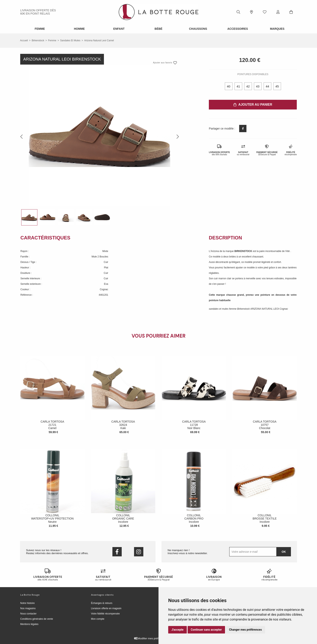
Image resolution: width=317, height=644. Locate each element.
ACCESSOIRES (238, 29)
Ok (284, 552)
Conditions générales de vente (37, 619)
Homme (79, 29)
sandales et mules (70, 40)
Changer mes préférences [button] (245, 630)
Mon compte (98, 619)
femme (52, 40)
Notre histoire (27, 603)
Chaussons (198, 29)
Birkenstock (38, 40)
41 (238, 86)
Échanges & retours (102, 603)
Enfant (119, 29)
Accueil (24, 40)
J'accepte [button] (178, 630)
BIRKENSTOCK (244, 251)
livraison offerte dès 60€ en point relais (38, 12)
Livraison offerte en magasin (106, 608)
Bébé (159, 29)
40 (229, 86)
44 (267, 86)
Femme (40, 29)
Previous (23, 136)
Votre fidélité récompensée (105, 614)
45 (277, 86)
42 (248, 86)
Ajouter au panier (253, 105)
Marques (277, 29)
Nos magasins (28, 608)
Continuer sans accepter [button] (206, 630)
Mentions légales (29, 624)
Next (176, 136)
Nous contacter (28, 614)
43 (258, 86)
